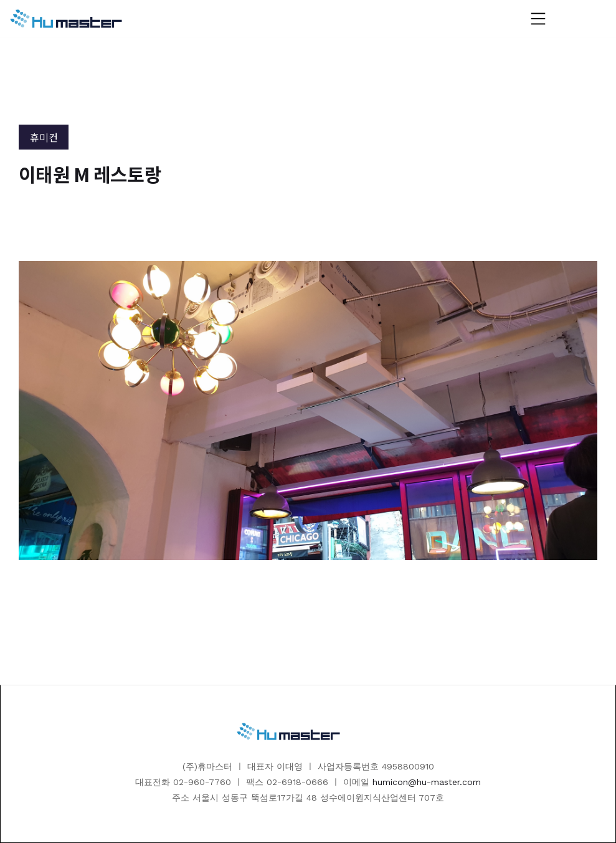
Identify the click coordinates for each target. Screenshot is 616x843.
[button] (538, 19)
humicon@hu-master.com (427, 782)
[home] (66, 19)
